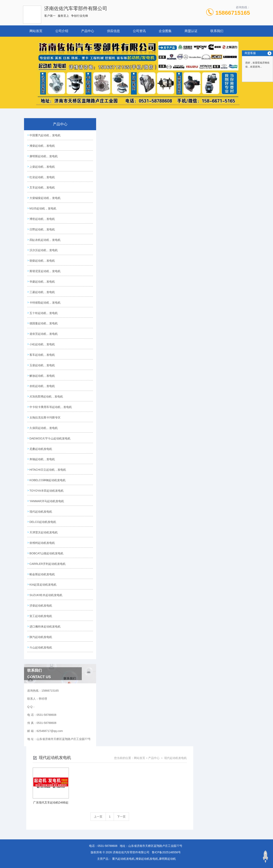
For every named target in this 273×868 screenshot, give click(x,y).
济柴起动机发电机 (42, 658)
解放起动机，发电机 (43, 400)
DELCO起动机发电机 (44, 566)
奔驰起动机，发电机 (43, 497)
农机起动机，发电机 (43, 412)
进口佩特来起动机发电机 (46, 681)
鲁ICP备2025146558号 (166, 834)
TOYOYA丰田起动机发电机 (47, 531)
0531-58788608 (107, 827)
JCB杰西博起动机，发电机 (47, 423)
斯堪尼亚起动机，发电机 (46, 285)
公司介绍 (62, 31)
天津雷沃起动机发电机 (44, 577)
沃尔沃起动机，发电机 (44, 262)
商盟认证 (191, 31)
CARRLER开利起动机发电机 (48, 612)
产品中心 (88, 31)
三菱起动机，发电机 (43, 308)
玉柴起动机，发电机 (43, 389)
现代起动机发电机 (42, 554)
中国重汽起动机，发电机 (46, 136)
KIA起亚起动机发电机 (44, 635)
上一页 (155, 188)
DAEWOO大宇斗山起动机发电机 (51, 474)
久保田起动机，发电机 (44, 462)
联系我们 (217, 31)
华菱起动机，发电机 (43, 297)
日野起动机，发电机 (43, 239)
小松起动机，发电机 (43, 366)
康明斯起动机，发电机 (44, 159)
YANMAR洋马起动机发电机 (48, 543)
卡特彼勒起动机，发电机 (46, 320)
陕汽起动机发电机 (42, 692)
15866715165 (233, 13)
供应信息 (113, 31)
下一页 (178, 188)
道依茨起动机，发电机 (44, 354)
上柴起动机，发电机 (43, 170)
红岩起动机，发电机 (43, 182)
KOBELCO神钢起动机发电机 (48, 520)
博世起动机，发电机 (43, 228)
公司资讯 (139, 31)
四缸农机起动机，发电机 (46, 251)
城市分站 (26, 851)
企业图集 (165, 31)
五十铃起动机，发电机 (44, 331)
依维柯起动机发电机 (43, 589)
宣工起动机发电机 (42, 669)
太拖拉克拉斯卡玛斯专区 (46, 451)
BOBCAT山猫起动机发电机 (47, 600)
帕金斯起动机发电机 (43, 623)
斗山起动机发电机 (42, 704)
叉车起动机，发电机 (43, 193)
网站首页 (36, 31)
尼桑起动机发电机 (42, 485)
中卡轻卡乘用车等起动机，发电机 (50, 437)
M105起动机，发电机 (44, 216)
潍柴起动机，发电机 (43, 147)
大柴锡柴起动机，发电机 (46, 205)
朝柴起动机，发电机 (43, 274)
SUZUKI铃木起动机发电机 (47, 646)
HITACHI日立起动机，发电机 (49, 508)
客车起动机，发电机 (43, 377)
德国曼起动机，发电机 (44, 343)
